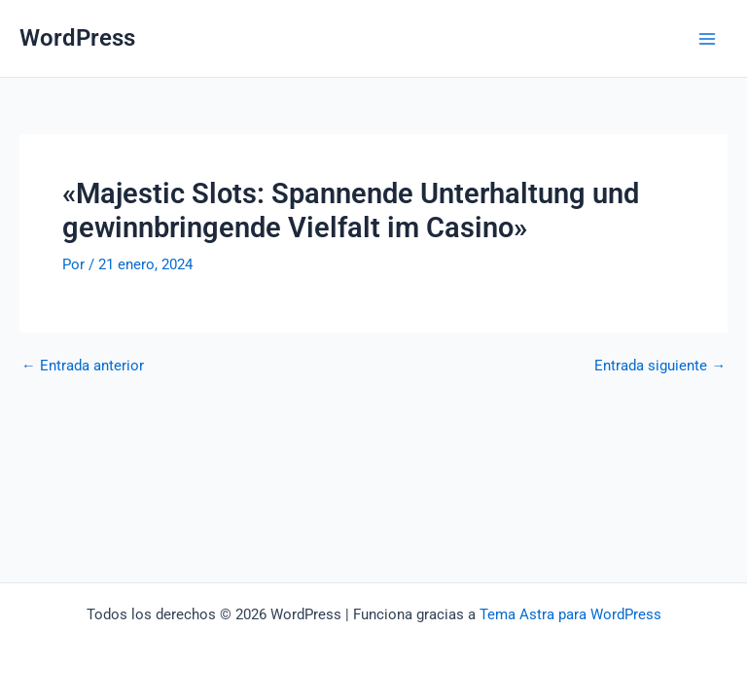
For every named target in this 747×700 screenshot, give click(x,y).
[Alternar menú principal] (707, 39)
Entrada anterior (83, 366)
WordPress (77, 38)
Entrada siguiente (660, 366)
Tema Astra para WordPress (570, 614)
